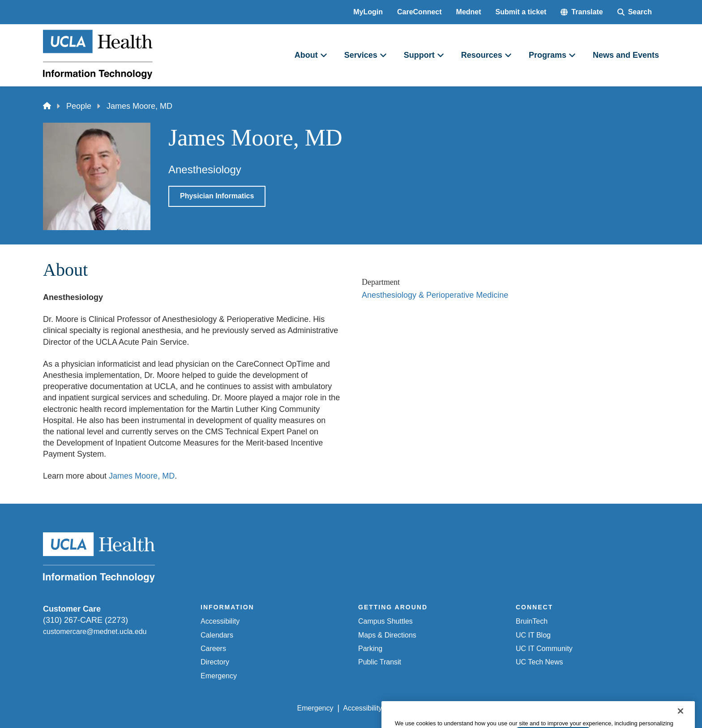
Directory (215, 662)
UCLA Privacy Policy (424, 708)
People (79, 106)
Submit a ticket (521, 12)
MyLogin (368, 12)
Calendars (217, 635)
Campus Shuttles (385, 621)
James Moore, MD (142, 476)
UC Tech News (539, 662)
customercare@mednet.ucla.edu (95, 632)
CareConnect (419, 12)
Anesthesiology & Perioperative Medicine (435, 295)
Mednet (469, 12)
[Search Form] (635, 12)
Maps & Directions (387, 635)
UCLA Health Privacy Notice (512, 708)
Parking (370, 649)
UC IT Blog (533, 635)
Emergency (219, 676)
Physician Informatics (217, 196)
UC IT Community (544, 649)
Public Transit (380, 662)
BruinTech (532, 621)
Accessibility (220, 621)
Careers (213, 649)
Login (574, 708)
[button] (582, 12)
